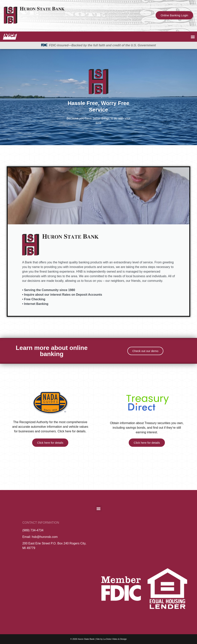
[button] (193, 37)
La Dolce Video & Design (115, 639)
